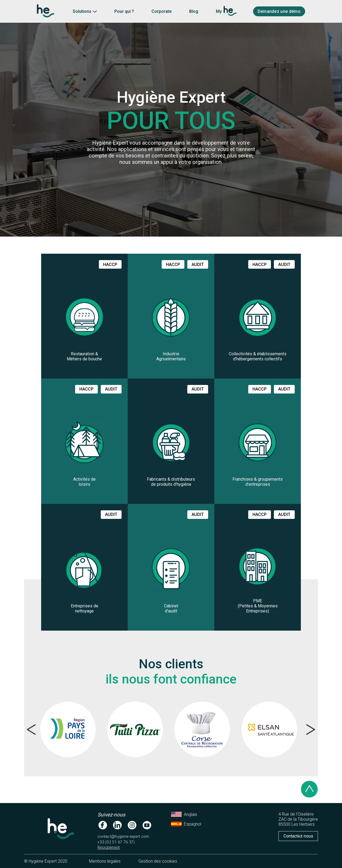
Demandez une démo (279, 11)
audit (198, 265)
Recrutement (109, 848)
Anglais (184, 814)
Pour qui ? (124, 11)
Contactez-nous (298, 836)
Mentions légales (105, 861)
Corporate (162, 11)
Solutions (85, 11)
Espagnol (186, 824)
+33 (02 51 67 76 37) (116, 842)
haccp (110, 265)
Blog (194, 11)
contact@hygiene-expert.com (123, 837)
